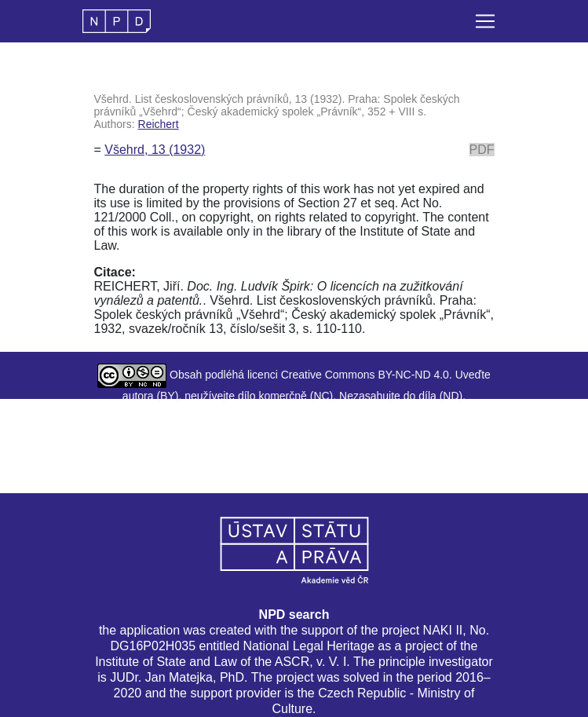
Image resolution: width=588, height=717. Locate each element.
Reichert (159, 124)
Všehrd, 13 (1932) (155, 150)
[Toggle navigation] (485, 21)
